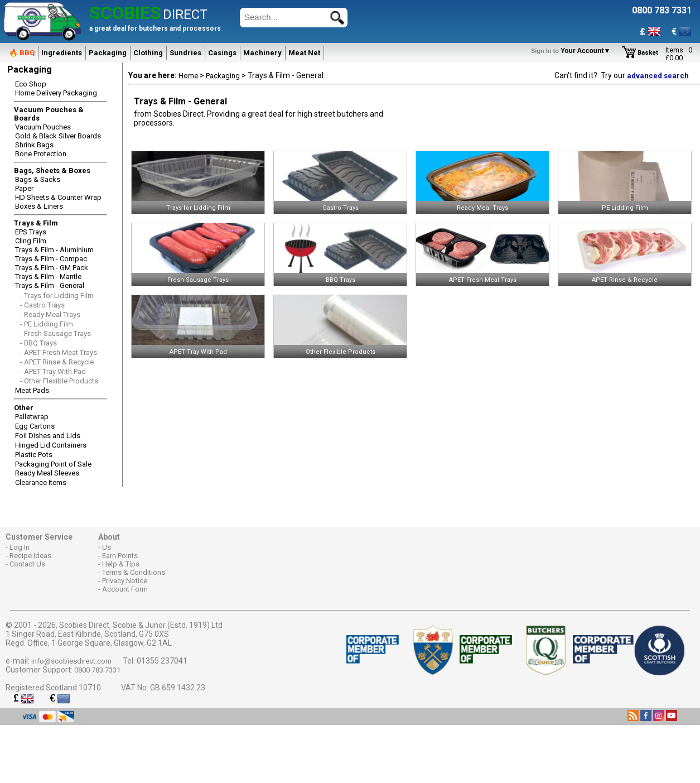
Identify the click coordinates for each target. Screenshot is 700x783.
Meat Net (304, 53)
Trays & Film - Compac (51, 259)
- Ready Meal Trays (50, 314)
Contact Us (27, 564)
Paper (24, 188)
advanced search (658, 76)
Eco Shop (31, 84)
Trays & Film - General (50, 285)
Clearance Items (41, 482)
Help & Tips (121, 564)
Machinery (262, 53)
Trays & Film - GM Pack (52, 268)
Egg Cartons (35, 426)
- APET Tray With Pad (53, 371)
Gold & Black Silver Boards (58, 136)
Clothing (148, 53)
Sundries (185, 53)
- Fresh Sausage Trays (55, 333)
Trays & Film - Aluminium (54, 250)
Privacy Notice (125, 581)
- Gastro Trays (42, 305)
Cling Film (31, 241)
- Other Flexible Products (59, 381)
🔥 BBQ (22, 53)
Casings (222, 53)
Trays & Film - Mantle (48, 277)
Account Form (125, 589)
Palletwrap (32, 417)
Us (107, 547)
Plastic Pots (34, 455)
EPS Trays (31, 232)
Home (188, 76)
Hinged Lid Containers (51, 445)
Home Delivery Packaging (56, 93)
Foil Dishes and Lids (48, 436)
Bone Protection (41, 154)
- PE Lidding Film (47, 324)
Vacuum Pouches (43, 127)
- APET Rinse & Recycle (57, 362)
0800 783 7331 (97, 670)
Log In (20, 547)
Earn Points (120, 556)
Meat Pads (32, 390)
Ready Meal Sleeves (47, 473)
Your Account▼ (573, 51)
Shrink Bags (34, 145)
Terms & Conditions (134, 572)
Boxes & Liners (39, 206)
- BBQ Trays (38, 343)
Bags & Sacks (38, 179)
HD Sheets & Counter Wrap (58, 197)
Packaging (108, 53)
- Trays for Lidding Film (57, 296)
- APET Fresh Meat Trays (59, 352)
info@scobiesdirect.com (71, 661)
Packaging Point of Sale (53, 464)
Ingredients (62, 53)
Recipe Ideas (30, 556)
